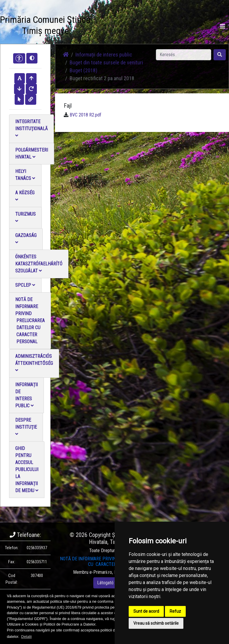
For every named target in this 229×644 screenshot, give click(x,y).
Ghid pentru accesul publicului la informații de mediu (27, 469)
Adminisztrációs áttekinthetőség (34, 363)
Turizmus (25, 217)
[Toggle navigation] (223, 26)
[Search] (184, 55)
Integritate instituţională (31, 128)
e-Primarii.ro (101, 572)
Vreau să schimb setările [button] (156, 623)
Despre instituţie (26, 427)
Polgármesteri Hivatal (32, 153)
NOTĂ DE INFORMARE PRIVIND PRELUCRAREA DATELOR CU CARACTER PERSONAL (30, 321)
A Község (25, 196)
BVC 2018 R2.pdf (85, 115)
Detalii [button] (26, 637)
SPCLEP (25, 285)
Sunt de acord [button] (146, 611)
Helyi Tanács (25, 175)
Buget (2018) (83, 70)
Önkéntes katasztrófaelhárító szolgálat (39, 264)
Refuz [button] (175, 611)
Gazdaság (26, 239)
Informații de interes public (26, 395)
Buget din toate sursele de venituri (106, 62)
